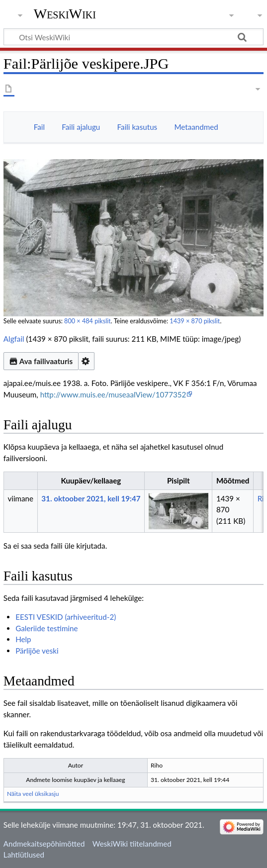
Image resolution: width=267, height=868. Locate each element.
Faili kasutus (137, 127)
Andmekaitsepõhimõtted (44, 844)
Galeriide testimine (46, 628)
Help (23, 639)
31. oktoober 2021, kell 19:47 (91, 498)
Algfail (14, 339)
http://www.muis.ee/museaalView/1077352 (113, 394)
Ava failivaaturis (41, 361)
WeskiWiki (65, 14)
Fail (39, 127)
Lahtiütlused (24, 855)
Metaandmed (196, 127)
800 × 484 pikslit (88, 321)
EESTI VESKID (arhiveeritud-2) (66, 617)
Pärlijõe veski (37, 651)
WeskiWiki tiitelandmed (132, 844)
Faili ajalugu (81, 127)
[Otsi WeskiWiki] (133, 37)
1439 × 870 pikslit (195, 321)
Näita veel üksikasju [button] (33, 794)
